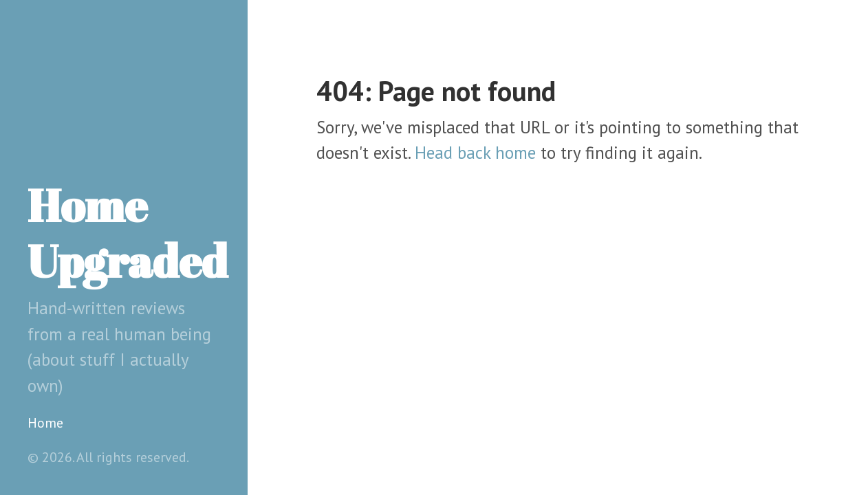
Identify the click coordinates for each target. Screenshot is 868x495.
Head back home (475, 153)
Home (45, 423)
